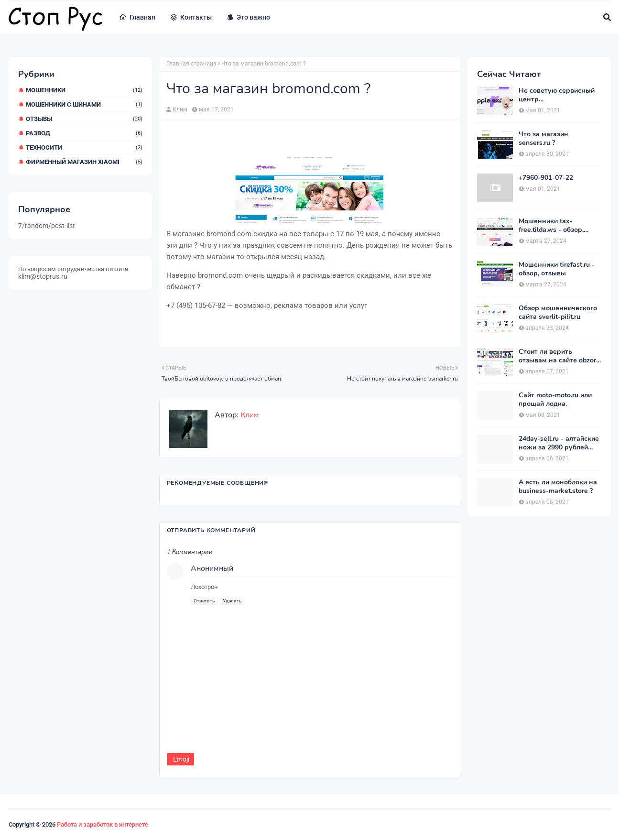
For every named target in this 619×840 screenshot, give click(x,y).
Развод (84, 133)
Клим (180, 109)
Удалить (232, 601)
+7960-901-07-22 (546, 178)
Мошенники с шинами (84, 104)
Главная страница (191, 64)
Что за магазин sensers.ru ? (543, 139)
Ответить (204, 601)
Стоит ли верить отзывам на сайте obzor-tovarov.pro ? (559, 356)
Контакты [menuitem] (191, 17)
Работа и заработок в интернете (103, 824)
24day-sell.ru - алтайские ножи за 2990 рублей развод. (559, 443)
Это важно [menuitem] (248, 17)
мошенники (84, 90)
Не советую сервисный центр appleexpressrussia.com (557, 95)
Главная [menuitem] (137, 17)
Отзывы (84, 119)
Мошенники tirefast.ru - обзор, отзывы (557, 269)
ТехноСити (84, 147)
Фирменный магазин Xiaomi (84, 162)
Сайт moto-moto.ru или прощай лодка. (555, 400)
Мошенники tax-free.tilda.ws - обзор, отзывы (551, 226)
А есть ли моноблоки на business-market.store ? (558, 487)
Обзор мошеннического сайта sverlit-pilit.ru (558, 313)
